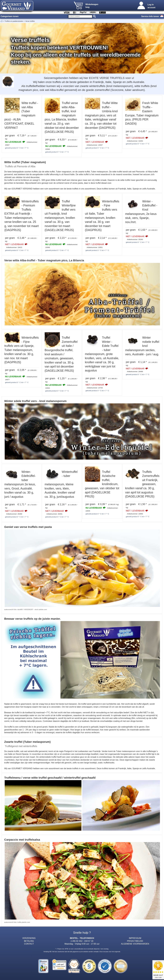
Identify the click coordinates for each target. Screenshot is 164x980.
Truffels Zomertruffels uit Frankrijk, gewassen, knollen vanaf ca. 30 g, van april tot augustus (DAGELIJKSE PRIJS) (142, 484)
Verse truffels (30, 21)
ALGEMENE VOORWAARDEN (135, 944)
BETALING (29, 941)
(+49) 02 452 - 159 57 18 (82, 941)
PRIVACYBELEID (135, 941)
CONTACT (29, 944)
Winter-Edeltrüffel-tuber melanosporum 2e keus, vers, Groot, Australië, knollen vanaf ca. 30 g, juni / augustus (20, 484)
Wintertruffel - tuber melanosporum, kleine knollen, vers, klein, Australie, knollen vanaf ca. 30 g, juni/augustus (61, 484)
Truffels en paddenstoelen (14, 21)
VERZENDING (29, 938)
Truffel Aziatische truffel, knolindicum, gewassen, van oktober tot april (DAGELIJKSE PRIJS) (102, 484)
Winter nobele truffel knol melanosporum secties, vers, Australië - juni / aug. (142, 346)
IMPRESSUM (135, 938)
